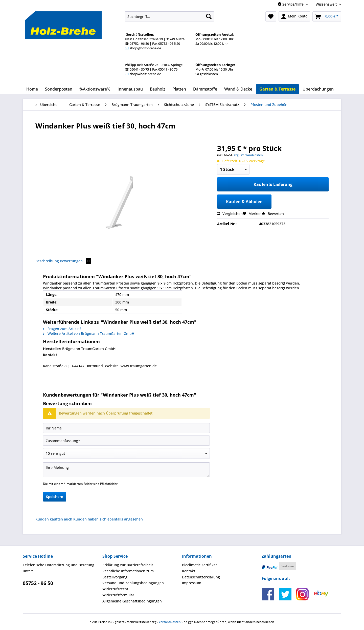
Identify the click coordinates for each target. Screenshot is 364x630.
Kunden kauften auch (54, 519)
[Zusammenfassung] (126, 441)
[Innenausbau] (130, 89)
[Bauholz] (158, 89)
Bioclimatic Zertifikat (199, 565)
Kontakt (189, 571)
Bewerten (273, 214)
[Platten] (179, 89)
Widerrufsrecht (115, 589)
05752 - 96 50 (38, 583)
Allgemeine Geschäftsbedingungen (132, 601)
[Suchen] (209, 16)
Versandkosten (170, 622)
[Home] (32, 89)
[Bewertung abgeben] (126, 453)
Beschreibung (47, 261)
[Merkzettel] (271, 16)
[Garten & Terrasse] (277, 89)
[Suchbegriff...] (169, 16)
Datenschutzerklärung (201, 577)
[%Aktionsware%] (95, 89)
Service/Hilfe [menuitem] (291, 4)
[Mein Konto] (294, 16)
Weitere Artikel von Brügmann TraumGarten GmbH (89, 333)
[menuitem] (169, 44)
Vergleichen (230, 214)
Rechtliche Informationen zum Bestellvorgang (128, 574)
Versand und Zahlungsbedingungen (133, 583)
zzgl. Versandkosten (248, 155)
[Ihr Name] (126, 428)
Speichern (55, 497)
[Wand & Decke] (238, 89)
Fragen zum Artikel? (62, 329)
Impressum (192, 583)
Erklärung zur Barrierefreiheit (128, 565)
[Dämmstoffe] (205, 89)
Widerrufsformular (118, 595)
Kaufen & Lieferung (273, 184)
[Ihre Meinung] (126, 470)
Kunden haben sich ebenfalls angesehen (108, 519)
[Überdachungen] (318, 89)
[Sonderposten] (59, 89)
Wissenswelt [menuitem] (327, 4)
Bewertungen (76, 261)
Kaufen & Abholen (244, 202)
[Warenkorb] (327, 16)
